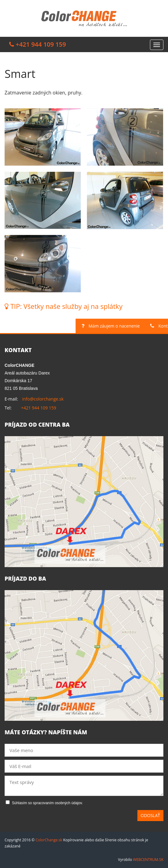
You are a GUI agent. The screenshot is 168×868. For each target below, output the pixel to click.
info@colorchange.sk (43, 399)
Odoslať (151, 815)
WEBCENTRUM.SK (148, 860)
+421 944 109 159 (39, 408)
